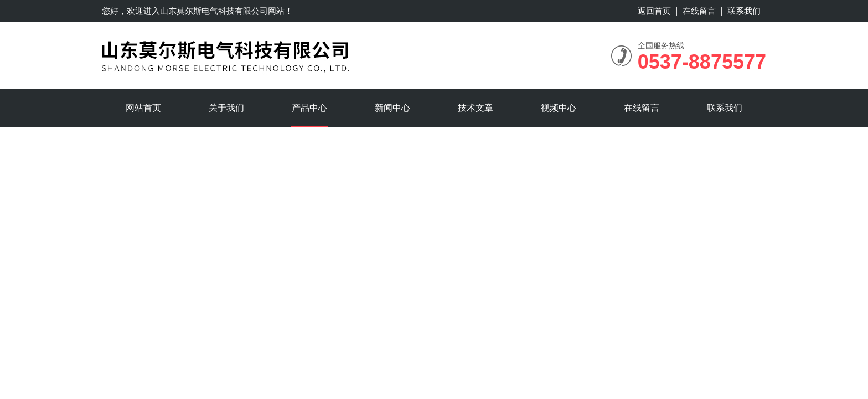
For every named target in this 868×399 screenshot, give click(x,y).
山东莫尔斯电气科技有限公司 (214, 11)
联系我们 (744, 11)
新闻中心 (392, 108)
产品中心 (309, 108)
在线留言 (699, 11)
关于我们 (226, 108)
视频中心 (559, 108)
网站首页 (143, 108)
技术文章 (476, 108)
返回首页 (654, 11)
